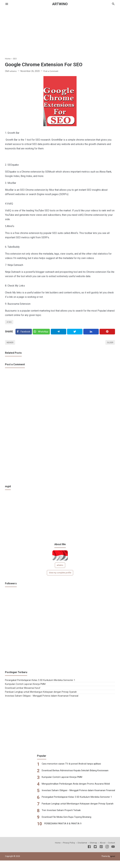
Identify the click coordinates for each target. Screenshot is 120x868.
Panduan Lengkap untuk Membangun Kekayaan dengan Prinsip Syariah (43, 694)
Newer (10, 344)
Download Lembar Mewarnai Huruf (24, 690)
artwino (60, 567)
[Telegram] (59, 332)
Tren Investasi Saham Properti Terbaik (57, 812)
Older (110, 344)
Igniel (113, 858)
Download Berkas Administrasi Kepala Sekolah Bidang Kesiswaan (72, 773)
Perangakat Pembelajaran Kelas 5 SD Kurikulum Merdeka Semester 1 (43, 682)
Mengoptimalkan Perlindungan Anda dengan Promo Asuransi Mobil (73, 786)
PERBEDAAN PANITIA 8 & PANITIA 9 (59, 826)
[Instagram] (107, 849)
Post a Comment (53, 71)
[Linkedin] (91, 332)
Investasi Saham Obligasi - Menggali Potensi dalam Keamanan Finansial (44, 698)
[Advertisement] (60, 30)
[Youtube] (113, 849)
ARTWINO (60, 4)
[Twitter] (42, 332)
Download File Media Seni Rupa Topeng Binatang (63, 819)
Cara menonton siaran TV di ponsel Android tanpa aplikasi (67, 766)
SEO (10, 322)
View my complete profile (60, 575)
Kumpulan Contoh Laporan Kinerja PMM (26, 686)
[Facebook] (24, 332)
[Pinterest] (107, 332)
